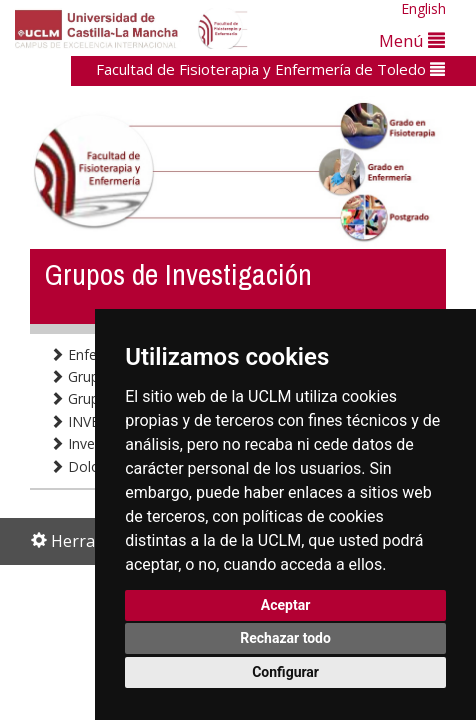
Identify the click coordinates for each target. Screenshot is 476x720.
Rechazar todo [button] (285, 638)
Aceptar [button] (286, 605)
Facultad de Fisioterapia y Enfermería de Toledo (270, 69)
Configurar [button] (285, 672)
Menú (412, 40)
